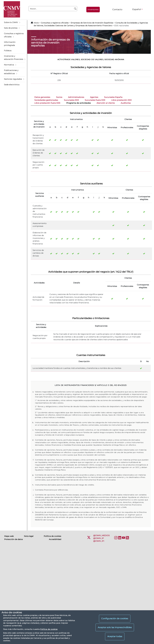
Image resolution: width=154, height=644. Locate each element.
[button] (14, 23)
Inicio (36, 23)
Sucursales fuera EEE (95, 100)
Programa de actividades (79, 103)
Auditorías (126, 103)
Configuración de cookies (115, 619)
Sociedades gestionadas (46, 100)
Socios (59, 97)
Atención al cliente (106, 103)
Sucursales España (113, 97)
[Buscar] (75, 9)
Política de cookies (49, 629)
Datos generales (42, 97)
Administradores (76, 97)
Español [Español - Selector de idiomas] (137, 9)
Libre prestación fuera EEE (47, 103)
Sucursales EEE (71, 100)
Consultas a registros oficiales (55, 23)
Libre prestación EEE (122, 100)
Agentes (94, 97)
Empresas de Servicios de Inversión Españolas (92, 23)
